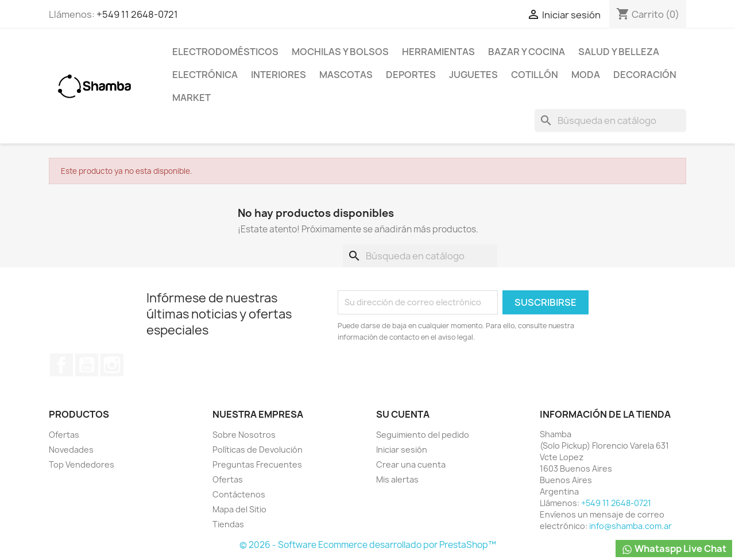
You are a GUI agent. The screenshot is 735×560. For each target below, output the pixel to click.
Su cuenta (403, 414)
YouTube (87, 365)
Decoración (645, 75)
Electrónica (205, 75)
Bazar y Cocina (527, 52)
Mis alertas (397, 479)
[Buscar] (610, 120)
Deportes (411, 75)
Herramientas (438, 52)
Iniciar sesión (402, 450)
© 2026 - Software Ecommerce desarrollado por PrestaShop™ (368, 545)
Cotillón (535, 75)
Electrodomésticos (225, 52)
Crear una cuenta (411, 464)
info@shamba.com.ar (630, 526)
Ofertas (64, 435)
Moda (586, 75)
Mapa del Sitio (239, 509)
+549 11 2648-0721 (137, 14)
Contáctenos (239, 494)
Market (192, 98)
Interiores (278, 75)
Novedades (71, 450)
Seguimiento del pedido (423, 435)
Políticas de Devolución (258, 450)
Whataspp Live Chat (674, 549)
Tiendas (228, 524)
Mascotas (346, 75)
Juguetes (473, 75)
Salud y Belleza (619, 52)
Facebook (61, 365)
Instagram (112, 365)
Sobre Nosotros (244, 435)
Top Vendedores (82, 464)
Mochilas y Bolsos (340, 52)
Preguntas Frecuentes (257, 464)
